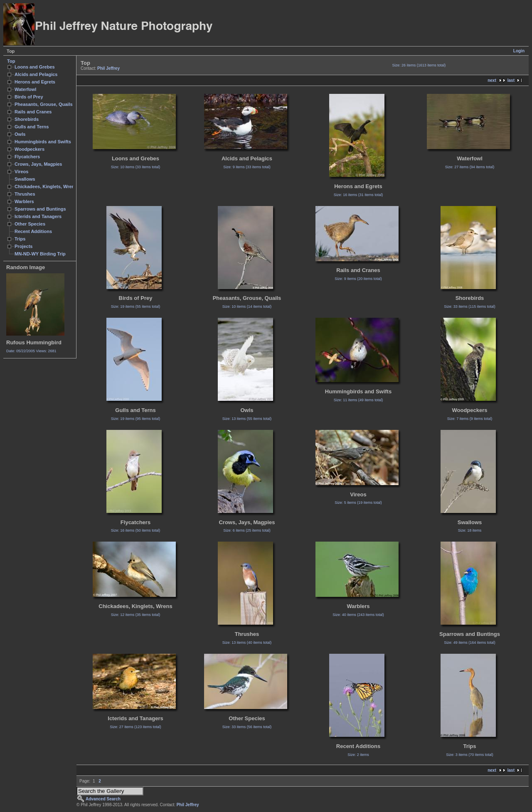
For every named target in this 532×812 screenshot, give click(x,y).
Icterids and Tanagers (38, 216)
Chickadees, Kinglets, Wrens (46, 186)
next (492, 80)
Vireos (21, 172)
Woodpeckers (30, 149)
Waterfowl (25, 89)
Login (519, 51)
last (511, 80)
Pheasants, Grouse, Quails (44, 104)
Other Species (30, 224)
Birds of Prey (29, 97)
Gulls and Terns (32, 127)
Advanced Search (103, 799)
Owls (20, 134)
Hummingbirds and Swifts (43, 142)
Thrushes (25, 194)
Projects (23, 246)
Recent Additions (33, 231)
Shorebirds (27, 119)
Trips (20, 239)
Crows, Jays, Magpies (38, 164)
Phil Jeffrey (108, 68)
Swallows (25, 179)
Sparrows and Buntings (40, 209)
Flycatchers (27, 157)
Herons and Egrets (35, 82)
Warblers (24, 201)
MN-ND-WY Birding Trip (40, 254)
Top (11, 61)
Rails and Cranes (33, 112)
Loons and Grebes (35, 67)
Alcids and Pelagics (36, 74)
